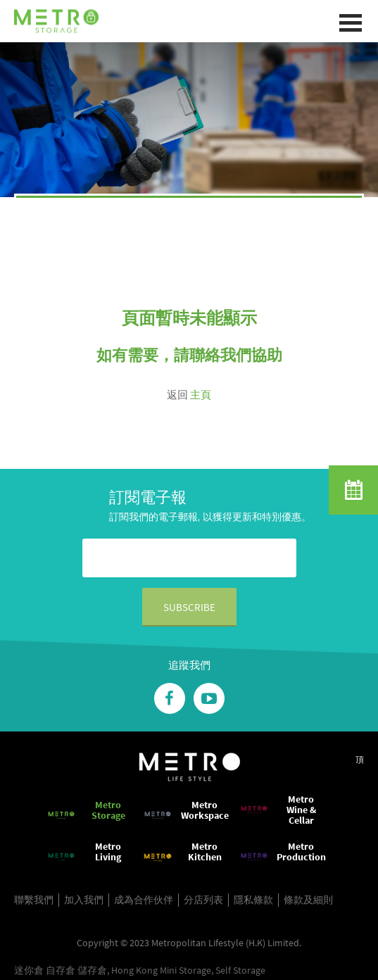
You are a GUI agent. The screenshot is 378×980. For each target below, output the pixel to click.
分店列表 (203, 900)
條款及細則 (308, 900)
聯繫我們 (34, 900)
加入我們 (84, 900)
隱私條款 (253, 900)
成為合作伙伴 (144, 900)
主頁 (201, 395)
